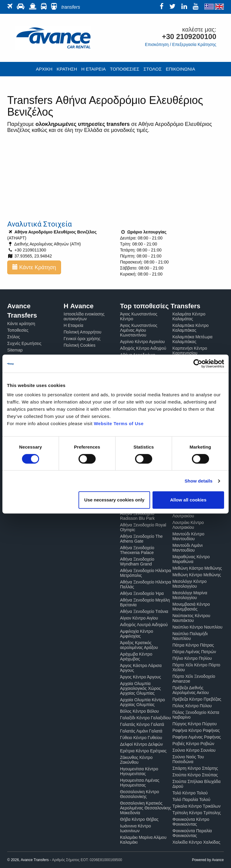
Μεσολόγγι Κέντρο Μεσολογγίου (189, 584)
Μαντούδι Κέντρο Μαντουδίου (188, 536)
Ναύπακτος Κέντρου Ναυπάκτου (191, 618)
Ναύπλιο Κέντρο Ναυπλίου (197, 627)
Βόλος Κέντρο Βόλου (139, 711)
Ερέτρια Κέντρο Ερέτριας (143, 751)
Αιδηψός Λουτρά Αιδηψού (144, 625)
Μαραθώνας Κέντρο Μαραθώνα (191, 559)
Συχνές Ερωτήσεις (24, 343)
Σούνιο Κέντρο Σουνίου (194, 750)
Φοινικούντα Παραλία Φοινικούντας (192, 833)
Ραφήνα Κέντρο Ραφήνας (196, 730)
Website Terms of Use (119, 423)
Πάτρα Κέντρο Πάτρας (193, 645)
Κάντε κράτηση (21, 324)
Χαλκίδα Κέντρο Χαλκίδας (196, 842)
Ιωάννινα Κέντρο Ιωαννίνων (136, 828)
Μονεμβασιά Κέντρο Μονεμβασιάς (191, 607)
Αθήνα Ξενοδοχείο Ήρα (142, 593)
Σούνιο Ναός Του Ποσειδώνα (188, 759)
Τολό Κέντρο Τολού (190, 793)
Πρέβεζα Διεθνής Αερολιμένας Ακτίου (191, 690)
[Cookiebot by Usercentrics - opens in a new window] (198, 364)
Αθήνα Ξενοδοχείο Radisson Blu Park (137, 516)
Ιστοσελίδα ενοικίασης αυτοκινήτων (84, 316)
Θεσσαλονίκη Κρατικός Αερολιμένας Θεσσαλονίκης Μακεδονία (146, 808)
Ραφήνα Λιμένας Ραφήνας (197, 737)
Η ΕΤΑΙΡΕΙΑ (93, 69)
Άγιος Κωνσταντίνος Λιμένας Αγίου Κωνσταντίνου (139, 330)
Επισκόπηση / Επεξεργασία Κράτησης (181, 44)
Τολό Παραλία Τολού (191, 799)
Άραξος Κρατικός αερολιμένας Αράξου (139, 645)
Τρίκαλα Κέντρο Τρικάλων (196, 806)
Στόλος (14, 337)
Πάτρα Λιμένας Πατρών (194, 652)
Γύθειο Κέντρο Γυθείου (141, 738)
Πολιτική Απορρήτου (83, 332)
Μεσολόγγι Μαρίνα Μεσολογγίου (190, 595)
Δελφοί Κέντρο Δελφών (142, 744)
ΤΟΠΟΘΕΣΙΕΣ (125, 69)
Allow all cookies (188, 500)
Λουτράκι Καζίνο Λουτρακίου (188, 513)
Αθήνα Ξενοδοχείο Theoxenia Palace (137, 550)
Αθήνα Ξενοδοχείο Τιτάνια (144, 611)
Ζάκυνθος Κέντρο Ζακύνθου (136, 760)
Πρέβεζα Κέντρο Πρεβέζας (197, 699)
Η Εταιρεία (74, 325)
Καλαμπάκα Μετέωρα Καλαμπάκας (192, 339)
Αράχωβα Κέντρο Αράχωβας (136, 656)
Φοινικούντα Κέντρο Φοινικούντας (191, 822)
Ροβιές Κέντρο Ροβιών (193, 744)
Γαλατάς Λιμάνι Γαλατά (141, 731)
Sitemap (15, 350)
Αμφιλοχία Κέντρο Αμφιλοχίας (137, 634)
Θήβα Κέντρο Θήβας (139, 819)
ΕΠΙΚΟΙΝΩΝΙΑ (180, 69)
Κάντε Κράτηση (34, 267)
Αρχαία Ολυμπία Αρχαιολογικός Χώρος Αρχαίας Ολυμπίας (140, 688)
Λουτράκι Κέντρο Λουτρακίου (188, 525)
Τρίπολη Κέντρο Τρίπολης (197, 813)
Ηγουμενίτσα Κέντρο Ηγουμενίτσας (139, 771)
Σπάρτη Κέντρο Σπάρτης (195, 768)
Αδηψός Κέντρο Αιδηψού (143, 348)
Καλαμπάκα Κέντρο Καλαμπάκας (190, 328)
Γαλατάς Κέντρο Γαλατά (142, 724)
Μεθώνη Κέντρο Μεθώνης (197, 575)
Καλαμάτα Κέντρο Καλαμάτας (189, 316)
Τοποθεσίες (18, 330)
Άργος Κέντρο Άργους (140, 677)
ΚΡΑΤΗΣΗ (67, 69)
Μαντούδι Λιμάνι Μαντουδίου (187, 548)
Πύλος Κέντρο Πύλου (192, 706)
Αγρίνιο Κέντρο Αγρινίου (142, 342)
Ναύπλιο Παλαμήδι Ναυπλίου (190, 636)
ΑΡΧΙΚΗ (44, 69)
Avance (218, 860)
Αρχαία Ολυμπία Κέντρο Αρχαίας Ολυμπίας (142, 702)
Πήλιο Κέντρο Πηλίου (192, 658)
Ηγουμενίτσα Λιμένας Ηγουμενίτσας (140, 783)
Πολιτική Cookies (80, 345)
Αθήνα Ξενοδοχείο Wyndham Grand (137, 562)
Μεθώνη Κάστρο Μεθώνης (197, 568)
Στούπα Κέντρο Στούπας (195, 775)
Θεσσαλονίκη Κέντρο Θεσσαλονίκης (140, 794)
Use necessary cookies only (114, 500)
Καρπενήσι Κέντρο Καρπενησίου (190, 351)
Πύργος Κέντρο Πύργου (194, 724)
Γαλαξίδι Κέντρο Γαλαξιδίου (145, 718)
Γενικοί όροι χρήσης (82, 339)
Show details (199, 481)
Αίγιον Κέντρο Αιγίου (139, 618)
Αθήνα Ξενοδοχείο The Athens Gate (141, 539)
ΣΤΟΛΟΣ (152, 69)
